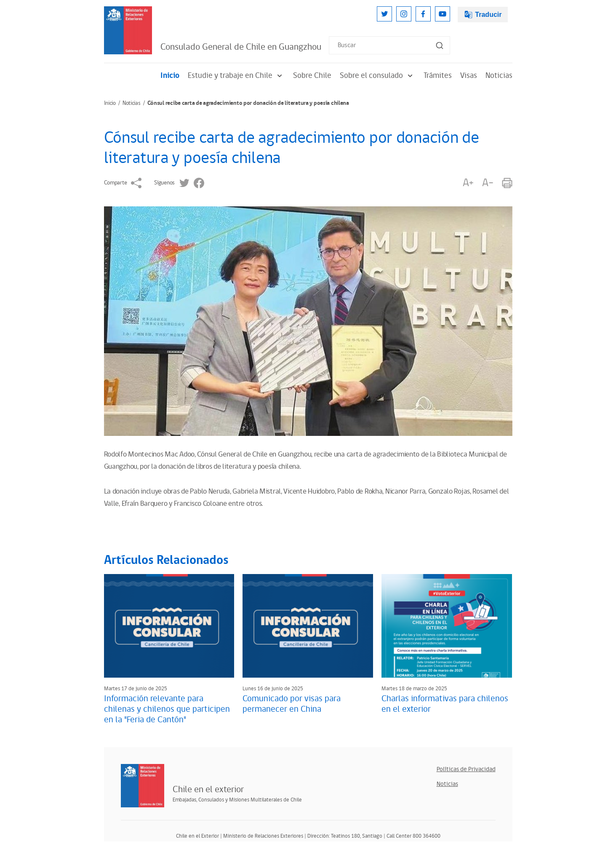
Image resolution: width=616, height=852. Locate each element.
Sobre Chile (312, 76)
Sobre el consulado (377, 76)
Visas (469, 76)
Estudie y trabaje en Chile (236, 76)
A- (488, 183)
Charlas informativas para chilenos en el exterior (445, 704)
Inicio (170, 76)
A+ (468, 183)
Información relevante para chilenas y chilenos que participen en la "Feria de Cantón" (167, 709)
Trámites (438, 76)
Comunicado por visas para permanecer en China (292, 704)
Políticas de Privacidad (466, 769)
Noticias (499, 76)
